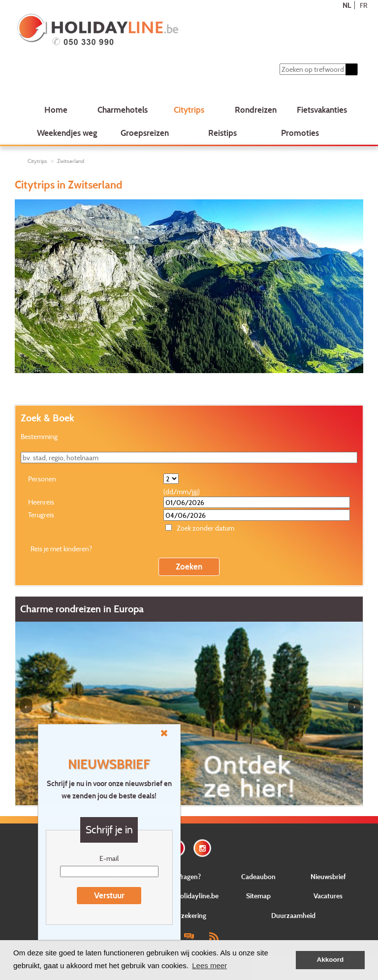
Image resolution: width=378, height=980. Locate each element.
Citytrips (189, 110)
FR (363, 5)
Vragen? (189, 876)
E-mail (109, 858)
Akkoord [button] (331, 960)
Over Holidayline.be (189, 896)
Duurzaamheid (293, 915)
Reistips (222, 133)
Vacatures (328, 896)
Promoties (300, 133)
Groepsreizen (145, 133)
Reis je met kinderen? (61, 549)
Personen (42, 479)
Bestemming (39, 436)
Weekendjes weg (67, 133)
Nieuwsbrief (328, 876)
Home (56, 110)
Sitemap (258, 896)
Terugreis (41, 515)
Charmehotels (123, 110)
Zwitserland (71, 161)
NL (347, 5)
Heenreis (41, 502)
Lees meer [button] (209, 965)
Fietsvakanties (322, 110)
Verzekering (189, 915)
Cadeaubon (258, 876)
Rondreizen (256, 110)
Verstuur (109, 895)
